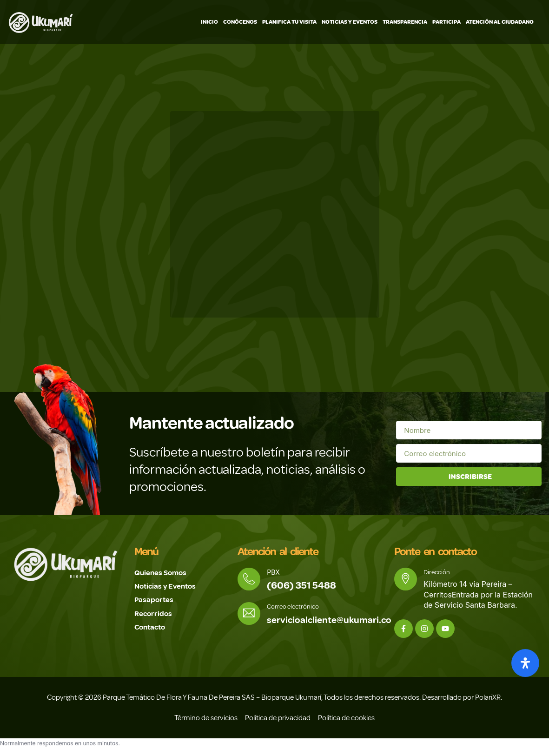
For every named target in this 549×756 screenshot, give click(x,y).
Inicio (209, 22)
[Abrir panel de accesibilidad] (525, 663)
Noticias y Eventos (350, 22)
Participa (446, 22)
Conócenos (240, 22)
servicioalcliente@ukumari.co (332, 621)
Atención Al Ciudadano (500, 22)
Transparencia (405, 22)
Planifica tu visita (289, 22)
